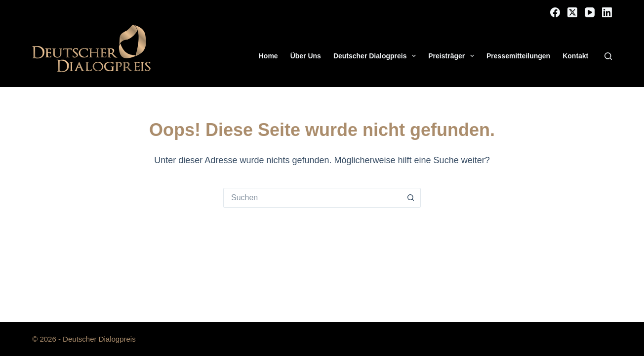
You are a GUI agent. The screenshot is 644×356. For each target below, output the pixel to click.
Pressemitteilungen (518, 56)
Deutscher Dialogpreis (377, 56)
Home (268, 56)
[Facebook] (555, 12)
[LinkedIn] (607, 12)
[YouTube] (590, 12)
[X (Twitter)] (572, 12)
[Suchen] (608, 56)
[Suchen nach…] (312, 198)
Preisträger (453, 56)
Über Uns (306, 56)
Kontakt (575, 56)
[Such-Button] (411, 198)
